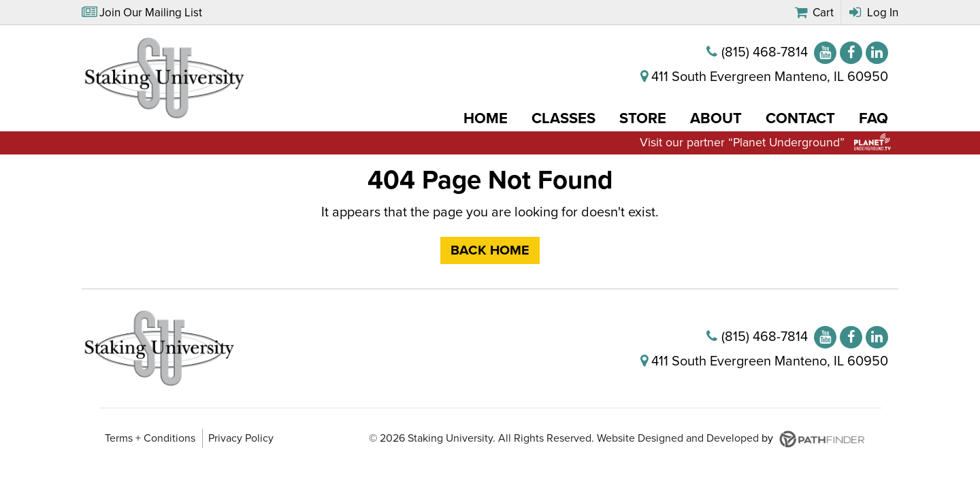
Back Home (490, 254)
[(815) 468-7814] (757, 54)
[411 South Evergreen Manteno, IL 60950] (764, 78)
